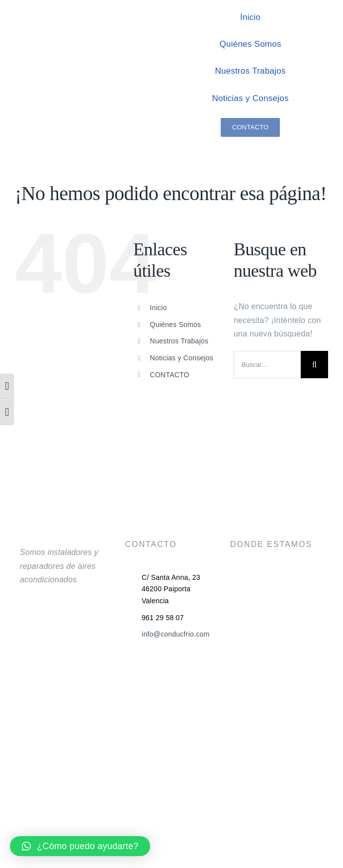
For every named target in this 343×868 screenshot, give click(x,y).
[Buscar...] (267, 365)
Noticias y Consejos (182, 358)
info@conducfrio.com (175, 634)
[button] (80, 846)
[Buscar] (314, 365)
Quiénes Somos (176, 325)
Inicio (159, 308)
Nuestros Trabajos (179, 341)
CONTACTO (170, 375)
